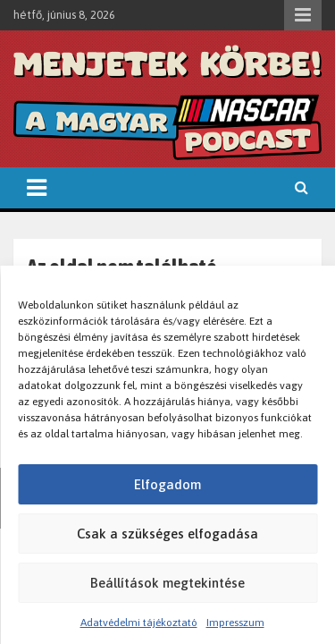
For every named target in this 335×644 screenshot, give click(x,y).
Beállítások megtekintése (167, 583)
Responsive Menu (303, 15)
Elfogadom (167, 484)
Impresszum (235, 623)
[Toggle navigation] (37, 188)
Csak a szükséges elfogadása (167, 534)
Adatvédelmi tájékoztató (139, 623)
